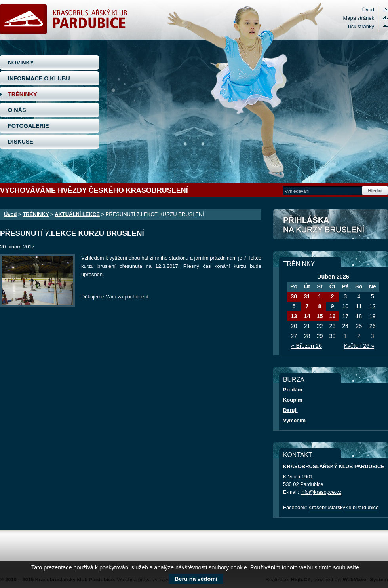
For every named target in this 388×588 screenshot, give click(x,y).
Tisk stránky (360, 26)
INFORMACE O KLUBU (39, 78)
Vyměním (294, 420)
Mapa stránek (359, 18)
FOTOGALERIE (29, 126)
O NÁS (17, 110)
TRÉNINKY (23, 94)
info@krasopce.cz (321, 492)
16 (332, 316)
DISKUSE (21, 142)
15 (320, 316)
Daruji (290, 410)
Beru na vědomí (196, 579)
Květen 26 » (359, 346)
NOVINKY (21, 63)
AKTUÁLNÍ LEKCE (77, 214)
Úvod (368, 10)
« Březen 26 (306, 346)
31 (307, 296)
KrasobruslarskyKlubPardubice (343, 507)
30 (294, 296)
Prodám (293, 390)
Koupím (293, 400)
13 (294, 316)
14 (307, 316)
